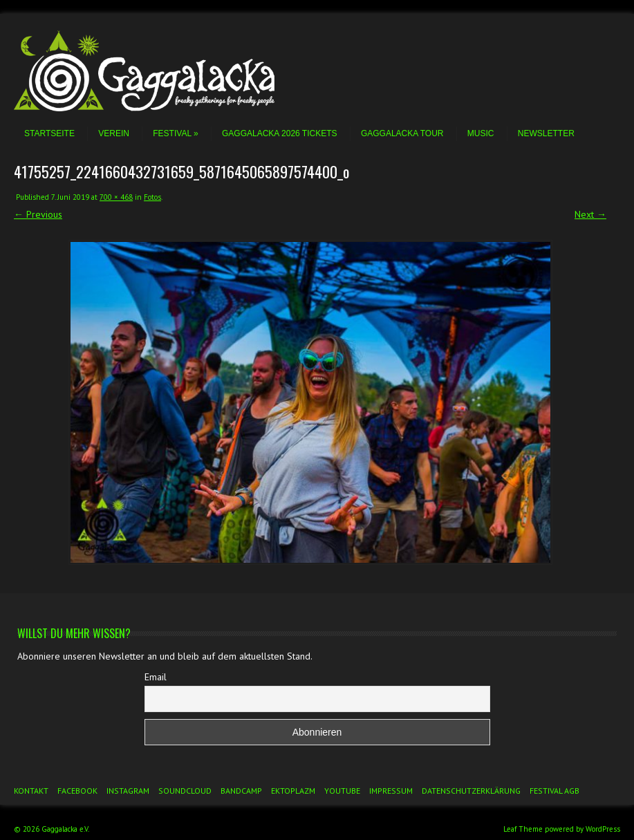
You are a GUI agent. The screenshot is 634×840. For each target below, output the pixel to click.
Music (481, 133)
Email (156, 677)
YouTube (342, 791)
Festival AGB (554, 791)
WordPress (603, 829)
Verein (114, 133)
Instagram (128, 791)
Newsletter (546, 133)
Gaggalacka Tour (402, 133)
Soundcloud (185, 791)
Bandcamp (241, 791)
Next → (590, 214)
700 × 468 (116, 197)
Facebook (77, 791)
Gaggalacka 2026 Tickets (280, 133)
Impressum (391, 791)
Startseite (49, 133)
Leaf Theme (523, 829)
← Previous (38, 214)
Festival (175, 133)
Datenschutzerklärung (471, 791)
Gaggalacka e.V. (65, 829)
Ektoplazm (293, 791)
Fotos (152, 197)
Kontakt (31, 791)
